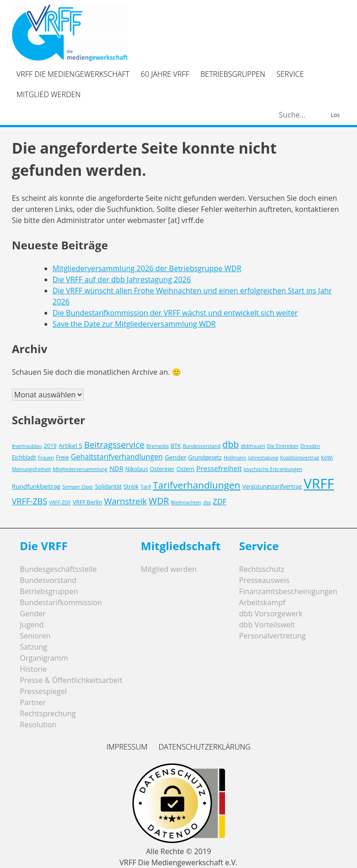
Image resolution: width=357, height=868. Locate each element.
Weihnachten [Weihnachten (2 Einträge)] (186, 502)
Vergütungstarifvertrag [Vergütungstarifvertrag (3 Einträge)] (272, 487)
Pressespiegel (44, 691)
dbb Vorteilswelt (267, 625)
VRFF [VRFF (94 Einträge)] (319, 484)
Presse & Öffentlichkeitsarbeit (71, 680)
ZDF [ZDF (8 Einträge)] (219, 501)
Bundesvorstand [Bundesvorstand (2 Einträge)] (202, 446)
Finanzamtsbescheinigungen (288, 591)
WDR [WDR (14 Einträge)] (159, 501)
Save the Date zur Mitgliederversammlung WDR (134, 324)
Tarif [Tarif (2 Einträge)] (146, 487)
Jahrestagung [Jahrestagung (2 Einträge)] (263, 458)
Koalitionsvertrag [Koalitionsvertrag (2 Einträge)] (300, 458)
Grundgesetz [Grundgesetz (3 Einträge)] (205, 457)
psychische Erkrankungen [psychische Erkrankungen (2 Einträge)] (273, 469)
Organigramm (44, 658)
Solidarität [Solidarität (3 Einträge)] (108, 487)
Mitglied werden (49, 94)
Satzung (34, 647)
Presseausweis (264, 580)
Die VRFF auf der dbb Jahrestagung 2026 (122, 279)
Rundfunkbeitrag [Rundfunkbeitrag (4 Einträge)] (36, 486)
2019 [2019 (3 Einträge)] (50, 446)
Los (335, 115)
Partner (33, 702)
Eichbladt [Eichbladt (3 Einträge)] (24, 457)
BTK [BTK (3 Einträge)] (176, 446)
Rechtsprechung (48, 713)
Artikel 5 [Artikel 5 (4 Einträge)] (70, 446)
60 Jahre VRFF (165, 74)
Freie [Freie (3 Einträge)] (63, 457)
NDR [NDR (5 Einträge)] (116, 468)
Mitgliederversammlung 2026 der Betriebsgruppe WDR (147, 268)
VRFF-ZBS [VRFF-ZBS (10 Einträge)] (30, 501)
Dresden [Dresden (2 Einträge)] (310, 446)
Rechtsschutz (262, 569)
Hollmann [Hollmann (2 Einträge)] (235, 458)
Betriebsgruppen (233, 74)
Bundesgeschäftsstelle (58, 569)
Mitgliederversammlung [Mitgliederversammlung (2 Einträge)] (80, 469)
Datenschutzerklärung (204, 747)
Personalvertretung (272, 636)
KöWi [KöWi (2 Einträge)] (327, 458)
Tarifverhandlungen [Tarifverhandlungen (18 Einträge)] (197, 485)
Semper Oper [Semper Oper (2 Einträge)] (78, 487)
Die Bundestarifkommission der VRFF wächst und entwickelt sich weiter (175, 313)
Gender (33, 614)
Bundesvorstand (48, 580)
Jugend (32, 625)
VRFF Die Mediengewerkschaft (73, 74)
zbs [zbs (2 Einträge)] (207, 502)
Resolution (38, 725)
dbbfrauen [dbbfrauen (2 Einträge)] (253, 446)
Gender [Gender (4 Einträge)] (176, 457)
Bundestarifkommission (61, 602)
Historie (33, 669)
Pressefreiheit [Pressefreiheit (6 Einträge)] (219, 468)
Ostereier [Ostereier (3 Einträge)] (162, 469)
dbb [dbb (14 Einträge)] (231, 444)
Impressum (127, 747)
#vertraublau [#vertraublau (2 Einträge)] (27, 446)
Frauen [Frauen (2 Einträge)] (46, 458)
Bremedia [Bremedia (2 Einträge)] (157, 446)
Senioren (35, 636)
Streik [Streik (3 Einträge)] (131, 487)
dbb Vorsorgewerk (271, 614)
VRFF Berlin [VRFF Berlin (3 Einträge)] (88, 502)
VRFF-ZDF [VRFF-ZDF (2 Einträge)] (60, 502)
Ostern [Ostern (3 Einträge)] (185, 469)
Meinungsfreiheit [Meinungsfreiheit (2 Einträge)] (31, 469)
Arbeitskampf (262, 602)
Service (290, 74)
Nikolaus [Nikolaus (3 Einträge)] (137, 469)
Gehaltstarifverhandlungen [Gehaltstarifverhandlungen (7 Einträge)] (117, 457)
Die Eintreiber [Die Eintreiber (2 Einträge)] (283, 446)
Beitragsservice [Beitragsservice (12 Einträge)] (114, 444)
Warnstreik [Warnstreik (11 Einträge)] (125, 501)
